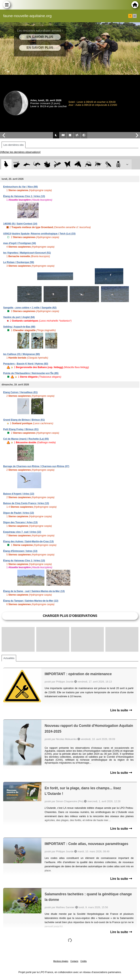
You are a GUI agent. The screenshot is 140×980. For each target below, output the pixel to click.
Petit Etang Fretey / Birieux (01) (21, 429)
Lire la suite (121, 710)
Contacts (74, 961)
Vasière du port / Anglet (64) (19, 317)
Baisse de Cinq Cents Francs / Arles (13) (26, 503)
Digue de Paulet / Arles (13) (19, 513)
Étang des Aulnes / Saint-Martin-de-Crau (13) (28, 542)
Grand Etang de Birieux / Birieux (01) (24, 420)
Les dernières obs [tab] (14, 145)
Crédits (84, 961)
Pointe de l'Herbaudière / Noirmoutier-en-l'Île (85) (31, 373)
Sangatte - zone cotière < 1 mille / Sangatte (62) (30, 308)
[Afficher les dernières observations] (20, 152)
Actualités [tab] (9, 658)
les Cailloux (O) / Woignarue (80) (22, 354)
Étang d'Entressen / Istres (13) (20, 551)
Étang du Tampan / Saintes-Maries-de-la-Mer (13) (31, 601)
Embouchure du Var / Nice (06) (20, 187)
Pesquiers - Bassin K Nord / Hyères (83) (26, 364)
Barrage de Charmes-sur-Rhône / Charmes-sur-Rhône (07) (36, 466)
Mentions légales (61, 961)
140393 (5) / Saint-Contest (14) (20, 224)
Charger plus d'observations (70, 616)
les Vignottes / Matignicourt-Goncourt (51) (27, 253)
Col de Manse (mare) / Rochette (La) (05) (26, 439)
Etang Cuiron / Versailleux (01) (20, 392)
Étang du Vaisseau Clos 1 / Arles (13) (24, 196)
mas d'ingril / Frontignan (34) (20, 243)
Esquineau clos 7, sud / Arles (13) (22, 532)
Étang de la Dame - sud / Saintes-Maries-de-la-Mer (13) (34, 591)
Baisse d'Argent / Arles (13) (19, 494)
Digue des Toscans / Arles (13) (20, 522)
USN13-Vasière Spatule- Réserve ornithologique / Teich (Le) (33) (39, 234)
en (135, 16)
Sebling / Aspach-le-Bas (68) (19, 327)
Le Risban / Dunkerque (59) (19, 262)
